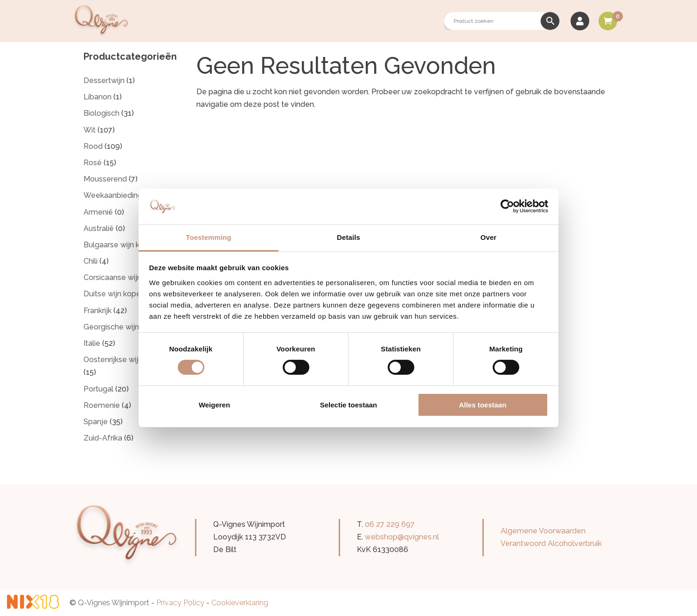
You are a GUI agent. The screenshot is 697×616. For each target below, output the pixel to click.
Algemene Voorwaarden (543, 531)
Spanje (96, 422)
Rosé (93, 163)
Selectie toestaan (349, 405)
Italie (92, 343)
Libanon (98, 97)
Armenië (98, 212)
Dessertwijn (104, 80)
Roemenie (102, 405)
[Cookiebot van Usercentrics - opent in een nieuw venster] (507, 206)
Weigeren (214, 405)
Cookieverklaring (240, 603)
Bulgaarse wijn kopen (121, 245)
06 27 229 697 (390, 524)
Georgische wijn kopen (123, 327)
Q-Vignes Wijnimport (114, 603)
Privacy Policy (180, 603)
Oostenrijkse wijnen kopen (129, 360)
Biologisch (101, 113)
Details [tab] (348, 237)
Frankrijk (98, 311)
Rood (93, 146)
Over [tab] (489, 237)
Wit (90, 130)
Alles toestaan (483, 405)
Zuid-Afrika (103, 438)
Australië (99, 228)
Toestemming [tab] (209, 237)
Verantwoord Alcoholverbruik (551, 543)
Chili (91, 261)
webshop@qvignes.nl (402, 537)
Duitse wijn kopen (114, 294)
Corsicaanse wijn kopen (124, 277)
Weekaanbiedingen (117, 195)
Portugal (98, 389)
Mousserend (105, 179)
